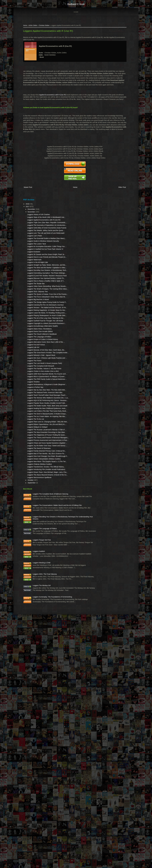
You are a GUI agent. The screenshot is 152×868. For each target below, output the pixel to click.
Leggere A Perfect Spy (38, 503)
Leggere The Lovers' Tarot (40, 269)
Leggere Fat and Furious (39, 433)
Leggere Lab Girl (36, 436)
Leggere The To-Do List (39, 562)
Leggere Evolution (37, 282)
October (34, 663)
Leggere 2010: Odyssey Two (41, 346)
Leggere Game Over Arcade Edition (43, 413)
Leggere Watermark (37, 294)
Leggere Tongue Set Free (45, 754)
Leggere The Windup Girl (45, 822)
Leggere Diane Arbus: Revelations (43, 410)
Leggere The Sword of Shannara (42, 611)
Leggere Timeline (36, 495)
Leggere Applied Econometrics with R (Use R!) (51, 33)
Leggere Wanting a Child (45, 787)
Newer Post (31, 194)
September (35, 666)
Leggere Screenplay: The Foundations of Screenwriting (45, 840)
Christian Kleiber (47, 27)
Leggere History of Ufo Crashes (42, 220)
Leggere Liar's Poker (38, 257)
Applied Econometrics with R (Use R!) (56, 99)
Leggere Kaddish (42, 770)
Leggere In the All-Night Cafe (41, 297)
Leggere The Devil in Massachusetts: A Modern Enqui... (40, 552)
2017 (31, 212)
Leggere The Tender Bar (39, 334)
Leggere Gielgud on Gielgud (40, 574)
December (35, 214)
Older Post (116, 194)
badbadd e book (76, 4)
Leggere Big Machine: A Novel (41, 359)
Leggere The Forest (37, 458)
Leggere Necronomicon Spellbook (42, 661)
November (35, 217)
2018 (31, 209)
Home (76, 12)
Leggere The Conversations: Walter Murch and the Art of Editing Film (46, 698)
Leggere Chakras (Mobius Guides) (43, 638)
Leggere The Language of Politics (42, 421)
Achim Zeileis (36, 27)
